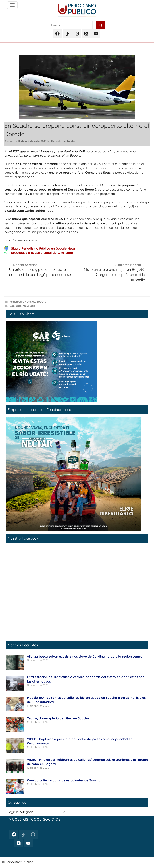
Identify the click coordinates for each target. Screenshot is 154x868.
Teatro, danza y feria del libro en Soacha (58, 718)
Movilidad (29, 306)
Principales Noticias (22, 302)
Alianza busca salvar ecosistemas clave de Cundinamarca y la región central (85, 656)
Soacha (41, 302)
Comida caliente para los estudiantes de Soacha (64, 780)
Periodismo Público (64, 141)
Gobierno (16, 306)
